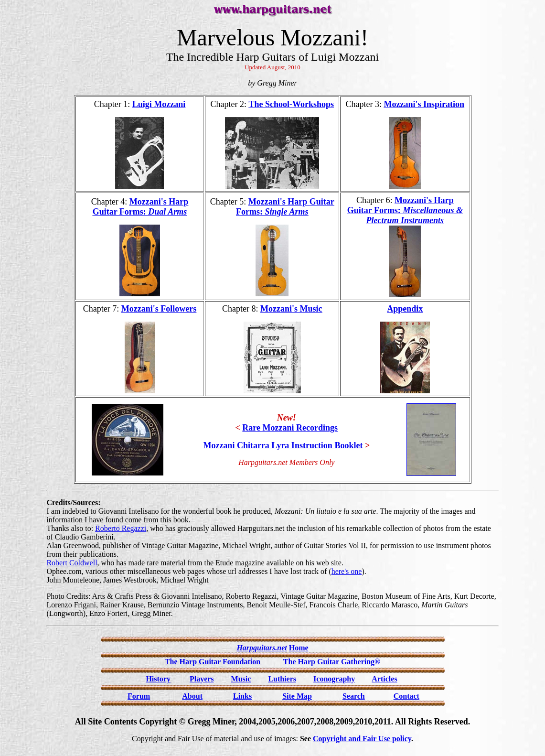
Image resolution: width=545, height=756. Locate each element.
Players (202, 679)
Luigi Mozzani (159, 104)
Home (299, 648)
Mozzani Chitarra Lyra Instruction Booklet (283, 445)
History (158, 679)
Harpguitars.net (262, 648)
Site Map (297, 696)
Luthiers (282, 679)
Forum (139, 696)
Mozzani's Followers (159, 309)
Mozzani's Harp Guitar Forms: (141, 207)
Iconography (334, 679)
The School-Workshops (291, 104)
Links (242, 696)
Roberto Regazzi (121, 528)
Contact (406, 696)
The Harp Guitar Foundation (214, 662)
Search (354, 696)
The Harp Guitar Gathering (332, 662)
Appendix (405, 309)
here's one (347, 571)
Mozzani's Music (291, 309)
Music (241, 679)
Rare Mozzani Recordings (290, 428)
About (192, 696)
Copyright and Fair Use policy (362, 739)
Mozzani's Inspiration (424, 104)
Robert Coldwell (72, 563)
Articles (384, 679)
